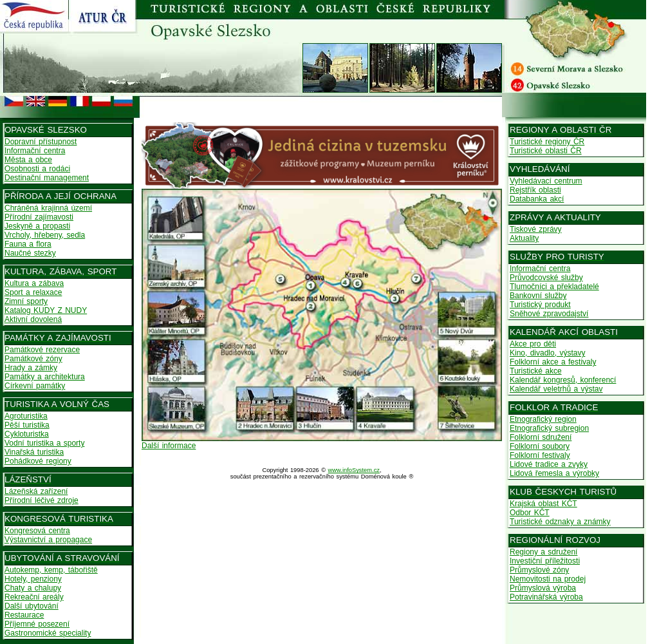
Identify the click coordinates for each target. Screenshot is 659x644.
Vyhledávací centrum (546, 181)
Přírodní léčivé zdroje (42, 500)
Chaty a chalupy (33, 588)
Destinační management (47, 178)
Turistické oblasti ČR (546, 151)
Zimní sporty (26, 301)
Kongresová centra (37, 531)
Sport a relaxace (33, 292)
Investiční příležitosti (545, 561)
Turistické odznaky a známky (560, 522)
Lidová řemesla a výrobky (554, 473)
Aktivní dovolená (33, 319)
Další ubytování (32, 606)
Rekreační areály (34, 597)
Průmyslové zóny (539, 570)
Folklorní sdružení (541, 437)
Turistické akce (536, 371)
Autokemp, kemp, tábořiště (51, 570)
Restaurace (24, 615)
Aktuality (524, 238)
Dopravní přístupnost (41, 142)
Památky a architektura (45, 377)
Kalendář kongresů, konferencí (563, 380)
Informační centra (35, 151)
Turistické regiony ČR (547, 142)
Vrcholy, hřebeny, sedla (45, 235)
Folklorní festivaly (540, 455)
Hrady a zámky (31, 368)
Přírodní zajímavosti (39, 217)
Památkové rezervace (42, 350)
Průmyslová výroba (543, 588)
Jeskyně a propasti (37, 226)
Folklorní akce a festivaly (553, 362)
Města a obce (28, 160)
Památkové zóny (33, 359)
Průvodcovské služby (546, 278)
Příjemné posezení (37, 624)
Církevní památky (35, 386)
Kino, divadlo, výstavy (547, 353)
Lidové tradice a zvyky (549, 464)
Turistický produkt (540, 305)
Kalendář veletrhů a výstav (556, 389)
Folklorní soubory (540, 446)
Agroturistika (26, 416)
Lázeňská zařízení (36, 491)
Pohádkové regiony (38, 461)
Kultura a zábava (34, 283)
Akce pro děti (533, 344)
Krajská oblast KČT (543, 504)
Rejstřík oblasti (535, 190)
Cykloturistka (27, 434)
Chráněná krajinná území (48, 208)
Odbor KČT (530, 513)
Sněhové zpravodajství (549, 314)
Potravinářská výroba (546, 597)
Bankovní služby (538, 296)
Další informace (169, 446)
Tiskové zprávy (536, 229)
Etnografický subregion (549, 428)
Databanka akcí (537, 199)
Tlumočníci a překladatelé (554, 287)
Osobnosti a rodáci (37, 169)
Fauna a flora (28, 244)
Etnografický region (543, 419)
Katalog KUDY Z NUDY (46, 310)
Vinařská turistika (34, 452)
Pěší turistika (27, 425)
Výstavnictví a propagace (48, 540)
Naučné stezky (30, 253)
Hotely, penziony (33, 579)
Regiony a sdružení (543, 552)
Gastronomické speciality (48, 633)
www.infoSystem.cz (354, 470)
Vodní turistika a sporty (44, 443)
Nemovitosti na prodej (548, 579)
